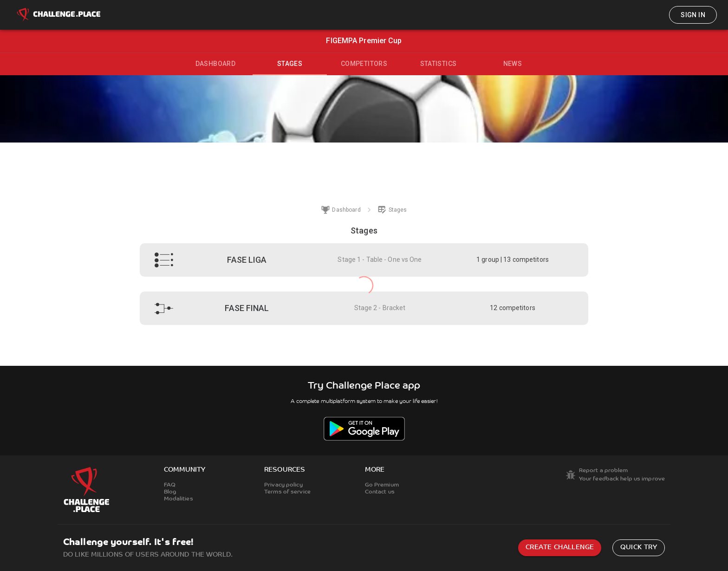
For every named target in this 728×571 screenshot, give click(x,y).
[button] (364, 260)
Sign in (693, 15)
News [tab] (513, 64)
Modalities (179, 499)
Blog (170, 492)
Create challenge (560, 548)
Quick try (639, 548)
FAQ (170, 485)
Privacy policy (283, 485)
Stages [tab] (290, 64)
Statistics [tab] (439, 64)
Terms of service (287, 492)
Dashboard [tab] (216, 64)
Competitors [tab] (364, 64)
